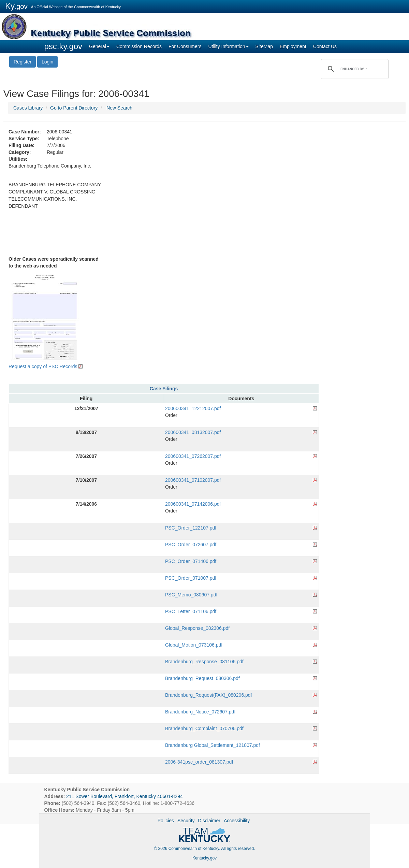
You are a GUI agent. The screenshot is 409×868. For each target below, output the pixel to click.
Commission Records (139, 46)
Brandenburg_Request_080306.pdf (202, 678)
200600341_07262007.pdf (193, 456)
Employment (293, 46)
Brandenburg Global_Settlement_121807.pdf (213, 745)
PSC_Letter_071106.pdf (191, 611)
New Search (119, 108)
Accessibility (237, 821)
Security (186, 821)
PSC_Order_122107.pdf (191, 528)
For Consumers (185, 46)
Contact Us (325, 46)
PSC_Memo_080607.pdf (191, 595)
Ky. (16, 6)
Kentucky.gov (205, 858)
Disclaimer (209, 821)
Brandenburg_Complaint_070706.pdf (204, 728)
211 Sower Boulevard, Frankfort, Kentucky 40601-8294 (125, 796)
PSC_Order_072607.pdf (191, 545)
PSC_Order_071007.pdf (191, 578)
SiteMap (264, 46)
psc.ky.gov (63, 46)
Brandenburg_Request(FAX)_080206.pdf (209, 695)
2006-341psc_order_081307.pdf (199, 762)
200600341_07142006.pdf (193, 504)
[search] (354, 69)
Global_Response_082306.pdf (197, 628)
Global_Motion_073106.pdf (194, 645)
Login (47, 62)
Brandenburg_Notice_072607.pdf (200, 712)
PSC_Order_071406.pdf (191, 561)
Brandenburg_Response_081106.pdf (204, 662)
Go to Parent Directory (74, 108)
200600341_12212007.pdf (193, 408)
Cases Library (28, 108)
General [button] (99, 46)
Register (23, 62)
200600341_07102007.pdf (193, 480)
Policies (166, 821)
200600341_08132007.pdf (193, 432)
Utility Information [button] (228, 46)
